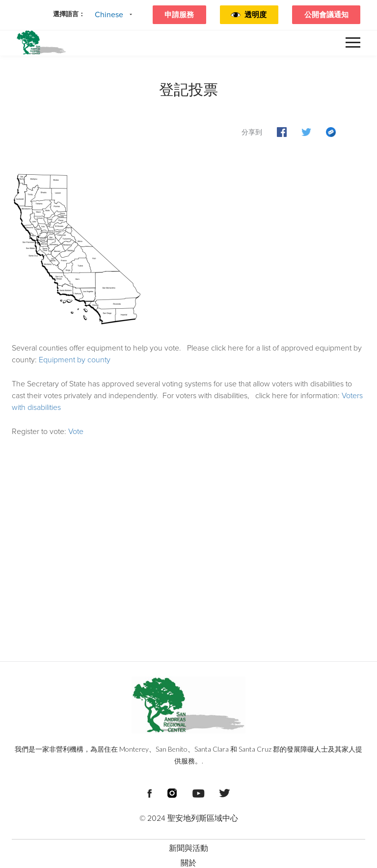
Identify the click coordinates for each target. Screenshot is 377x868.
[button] (257, 15)
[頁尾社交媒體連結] (149, 792)
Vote (76, 432)
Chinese (109, 15)
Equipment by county (75, 360)
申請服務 (179, 15)
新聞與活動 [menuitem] (188, 848)
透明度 (256, 15)
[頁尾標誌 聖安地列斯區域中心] (188, 705)
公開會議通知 (326, 15)
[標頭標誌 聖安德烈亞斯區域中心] (41, 42)
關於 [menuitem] (188, 863)
